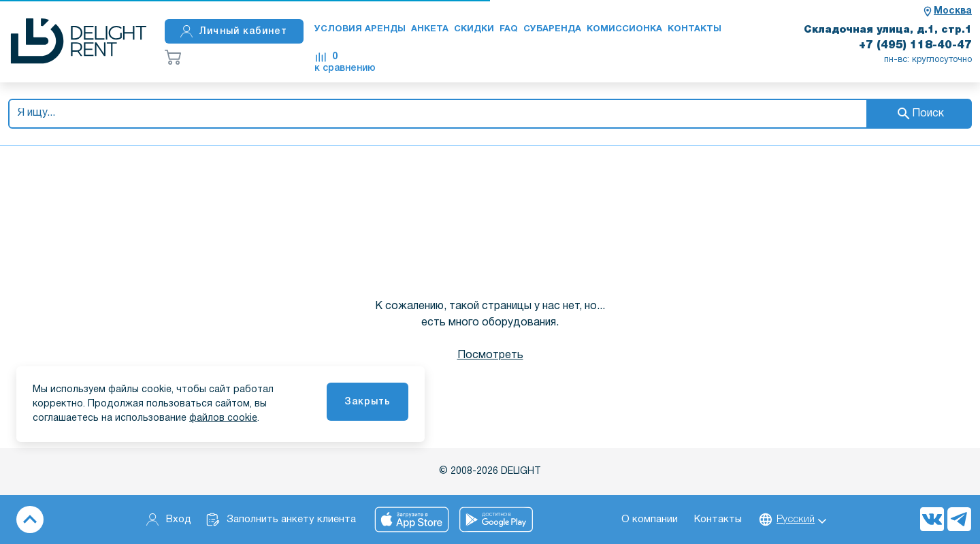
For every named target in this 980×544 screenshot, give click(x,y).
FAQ (509, 29)
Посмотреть (490, 355)
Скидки (474, 29)
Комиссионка (624, 29)
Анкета (430, 29)
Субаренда (552, 29)
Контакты (695, 29)
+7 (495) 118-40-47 (915, 46)
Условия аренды (360, 29)
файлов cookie (223, 418)
